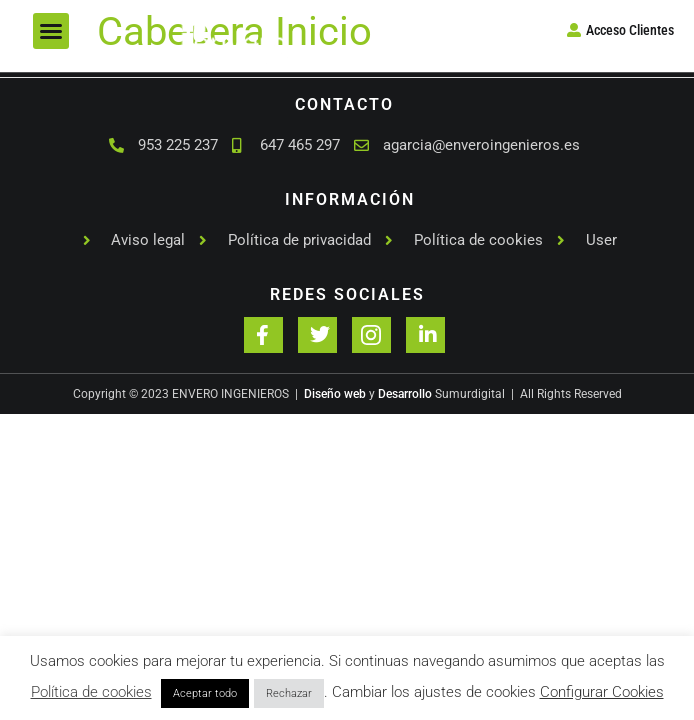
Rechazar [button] (289, 693)
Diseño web (335, 394)
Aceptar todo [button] (205, 693)
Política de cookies (91, 692)
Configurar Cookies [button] (602, 692)
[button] (51, 31)
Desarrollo (405, 394)
